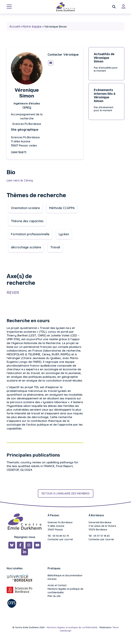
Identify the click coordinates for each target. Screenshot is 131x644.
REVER (13, 293)
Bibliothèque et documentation (65, 575)
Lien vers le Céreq (20, 180)
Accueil (15, 26)
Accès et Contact (57, 585)
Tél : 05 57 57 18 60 (99, 536)
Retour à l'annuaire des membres (66, 493)
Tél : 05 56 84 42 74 (58, 536)
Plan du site (54, 596)
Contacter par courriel (60, 539)
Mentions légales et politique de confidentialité (65, 591)
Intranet (52, 579)
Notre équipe (32, 26)
